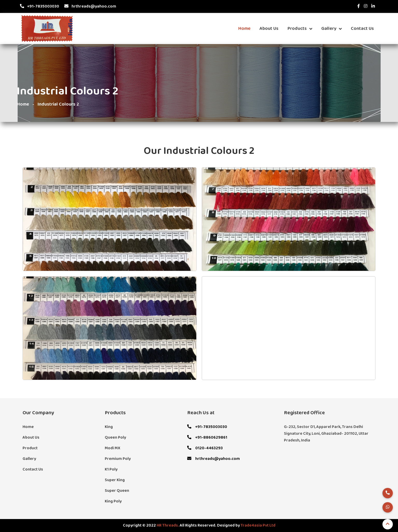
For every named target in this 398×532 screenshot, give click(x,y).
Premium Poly (118, 459)
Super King (115, 480)
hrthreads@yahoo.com (90, 6)
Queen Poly (115, 438)
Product (30, 448)
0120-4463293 (205, 448)
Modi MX (113, 448)
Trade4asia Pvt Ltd (258, 526)
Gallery (331, 29)
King (109, 427)
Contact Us (362, 29)
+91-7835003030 (40, 6)
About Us (269, 29)
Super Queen (117, 491)
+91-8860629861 (207, 438)
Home (244, 29)
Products (300, 29)
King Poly (113, 501)
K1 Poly (111, 469)
